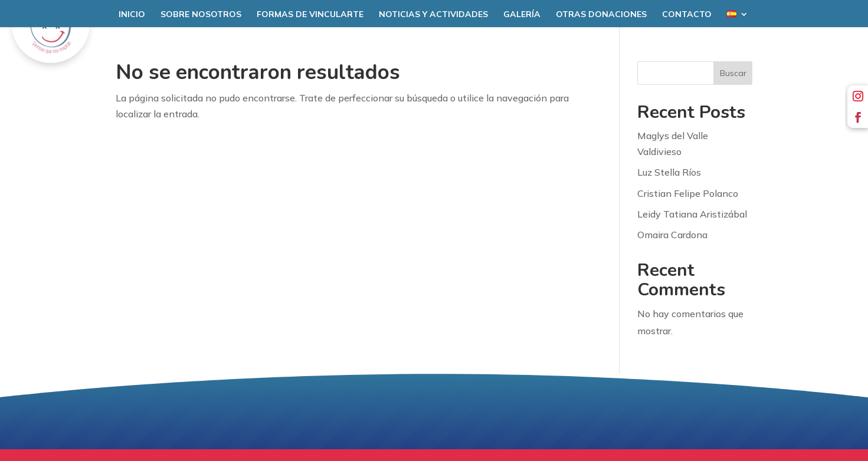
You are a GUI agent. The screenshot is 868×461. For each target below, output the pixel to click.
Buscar (733, 73)
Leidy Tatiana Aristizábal (692, 214)
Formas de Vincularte (310, 15)
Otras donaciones (601, 15)
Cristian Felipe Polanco (688, 193)
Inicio (132, 15)
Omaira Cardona (672, 235)
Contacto (687, 15)
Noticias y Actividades (433, 15)
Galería (522, 15)
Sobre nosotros (201, 15)
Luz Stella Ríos (669, 172)
